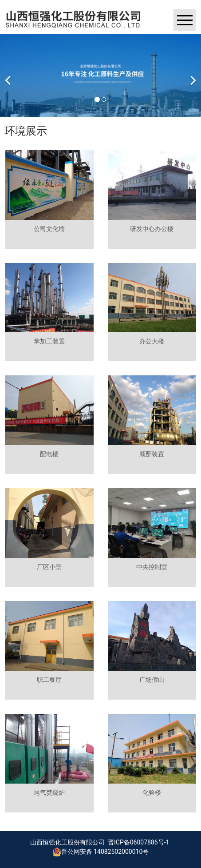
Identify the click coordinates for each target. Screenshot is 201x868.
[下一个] (192, 75)
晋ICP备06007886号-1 (138, 842)
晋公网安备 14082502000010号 (101, 852)
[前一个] (9, 75)
